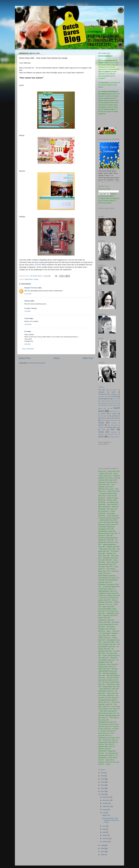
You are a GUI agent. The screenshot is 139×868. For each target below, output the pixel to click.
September (107, 806)
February (106, 838)
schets (101, 432)
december (115, 405)
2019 (103, 773)
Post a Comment (28, 349)
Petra (104, 430)
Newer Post (25, 358)
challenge (114, 394)
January (106, 841)
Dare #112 (115, 403)
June (105, 826)
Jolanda (112, 418)
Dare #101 (101, 401)
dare (108, 399)
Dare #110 (107, 403)
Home (56, 358)
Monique (110, 427)
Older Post (88, 358)
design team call (104, 408)
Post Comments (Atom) (37, 363)
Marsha (101, 425)
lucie (117, 420)
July (104, 813)
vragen (115, 437)
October (106, 803)
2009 (103, 845)
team (110, 437)
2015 (107, 390)
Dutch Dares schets (109, 414)
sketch (101, 437)
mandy (36, 279)
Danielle (101, 399)
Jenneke (103, 418)
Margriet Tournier (31, 288)
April (104, 832)
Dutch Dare (29, 279)
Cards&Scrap (102, 394)
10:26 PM (28, 324)
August (105, 810)
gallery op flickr (35, 265)
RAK (113, 429)
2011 (103, 791)
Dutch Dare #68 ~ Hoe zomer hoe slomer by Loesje (111, 820)
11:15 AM (28, 294)
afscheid (115, 390)
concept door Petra (104, 397)
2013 (103, 785)
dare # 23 (115, 399)
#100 (100, 390)
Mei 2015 (111, 425)
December (106, 797)
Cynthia (114, 396)
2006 (103, 855)
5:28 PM (27, 344)
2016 (103, 776)
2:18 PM (27, 311)
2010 (103, 794)
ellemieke (101, 416)
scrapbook (114, 432)
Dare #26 (101, 405)
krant (112, 420)
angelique (101, 392)
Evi (26, 331)
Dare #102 (111, 401)
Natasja (27, 301)
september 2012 (113, 434)
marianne (114, 423)
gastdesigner (116, 416)
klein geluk (105, 420)
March (105, 835)
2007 (103, 852)
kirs (119, 418)
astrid (113, 392)
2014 (103, 782)
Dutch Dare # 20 (115, 411)
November (106, 800)
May (104, 829)
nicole (118, 427)
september (101, 434)
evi (108, 416)
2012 (103, 788)
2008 (103, 848)
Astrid (27, 318)
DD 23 (108, 405)
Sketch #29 (106, 815)
